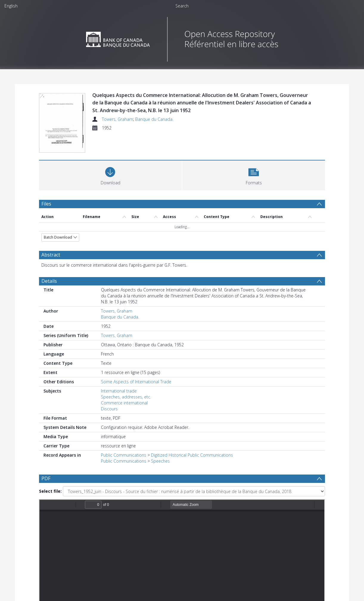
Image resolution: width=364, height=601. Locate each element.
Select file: (50, 491)
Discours (109, 409)
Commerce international (124, 403)
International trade (119, 391)
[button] (254, 175)
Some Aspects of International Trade (136, 382)
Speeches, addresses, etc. (126, 397)
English (11, 6)
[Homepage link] (182, 38)
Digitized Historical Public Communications (192, 455)
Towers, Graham (118, 119)
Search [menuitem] (182, 6)
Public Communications (124, 455)
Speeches (160, 461)
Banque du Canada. (154, 119)
